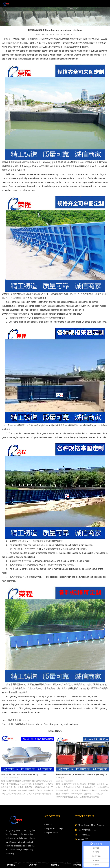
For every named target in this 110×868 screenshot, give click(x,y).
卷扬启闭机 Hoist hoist (19, 720)
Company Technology (53, 828)
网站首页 (11, 865)
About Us (48, 824)
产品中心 (33, 865)
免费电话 (55, 865)
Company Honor (51, 833)
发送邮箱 (77, 865)
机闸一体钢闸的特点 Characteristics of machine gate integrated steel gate (43, 724)
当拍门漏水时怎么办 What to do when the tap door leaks (24, 774)
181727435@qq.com (87, 830)
